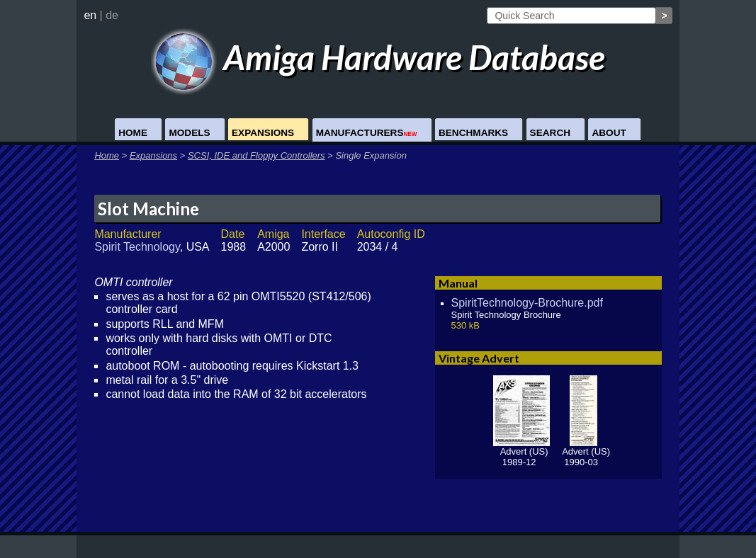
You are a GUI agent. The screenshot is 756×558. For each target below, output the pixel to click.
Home (133, 133)
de (112, 15)
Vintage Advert (479, 358)
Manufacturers (367, 133)
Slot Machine (148, 209)
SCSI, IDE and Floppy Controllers (256, 155)
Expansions (263, 133)
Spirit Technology (137, 247)
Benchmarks (473, 133)
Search (550, 133)
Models (189, 133)
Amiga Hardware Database (378, 57)
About (609, 133)
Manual (458, 283)
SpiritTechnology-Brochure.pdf (527, 303)
